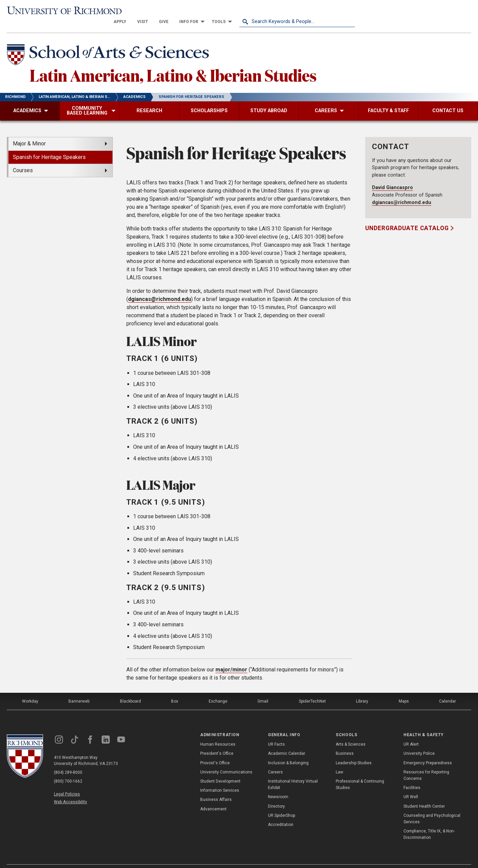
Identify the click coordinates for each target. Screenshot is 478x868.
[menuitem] (236, 11)
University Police (419, 743)
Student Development (220, 770)
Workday (30, 690)
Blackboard (130, 690)
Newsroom (278, 786)
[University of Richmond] (65, 11)
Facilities (412, 777)
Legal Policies (67, 783)
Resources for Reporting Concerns (426, 764)
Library (362, 690)
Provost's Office (215, 752)
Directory (276, 795)
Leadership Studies (354, 752)
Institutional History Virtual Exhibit (293, 774)
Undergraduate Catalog (408, 218)
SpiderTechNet (312, 690)
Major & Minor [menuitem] (29, 133)
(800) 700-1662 (68, 770)
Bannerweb (79, 690)
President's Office (217, 743)
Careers (275, 761)
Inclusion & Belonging (288, 752)
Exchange (218, 690)
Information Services (220, 780)
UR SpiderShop (282, 805)
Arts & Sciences (351, 734)
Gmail (263, 690)
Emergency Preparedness (428, 752)
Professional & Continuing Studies (360, 774)
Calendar (448, 690)
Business (345, 743)
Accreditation (281, 814)
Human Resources (218, 734)
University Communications (226, 761)
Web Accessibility (70, 791)
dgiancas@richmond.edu (160, 289)
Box (175, 690)
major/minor (231, 659)
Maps (404, 690)
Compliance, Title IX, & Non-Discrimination (429, 823)
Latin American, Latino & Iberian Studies (173, 64)
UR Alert (411, 734)
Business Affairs (216, 789)
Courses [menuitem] (23, 159)
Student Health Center (424, 795)
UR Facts (276, 734)
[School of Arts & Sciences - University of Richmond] (110, 45)
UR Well (411, 786)
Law (339, 761)
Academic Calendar (287, 743)
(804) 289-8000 (68, 762)
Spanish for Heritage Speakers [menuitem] (49, 146)
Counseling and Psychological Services (432, 808)
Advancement (213, 798)
